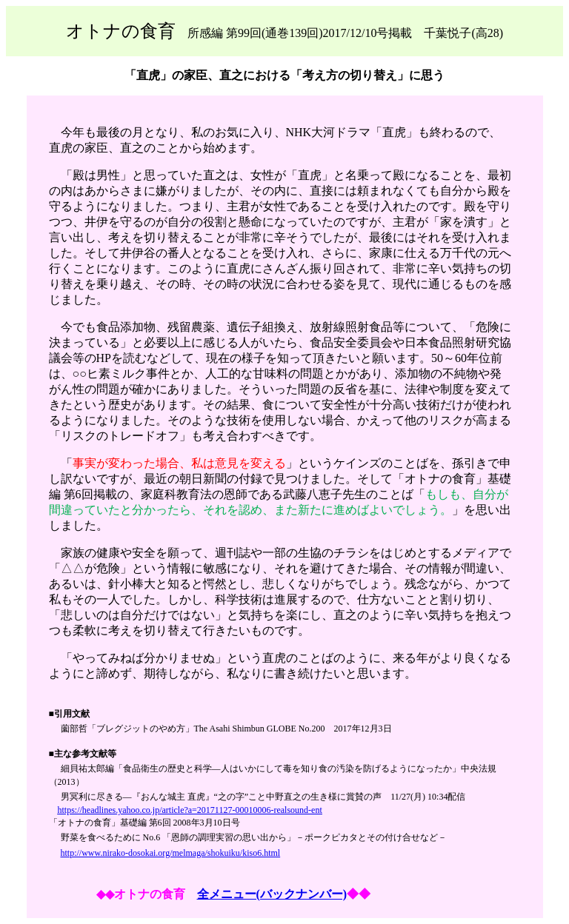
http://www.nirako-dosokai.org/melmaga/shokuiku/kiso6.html (171, 853)
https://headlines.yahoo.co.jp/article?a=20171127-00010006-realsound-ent (190, 810)
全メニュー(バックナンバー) (272, 894)
